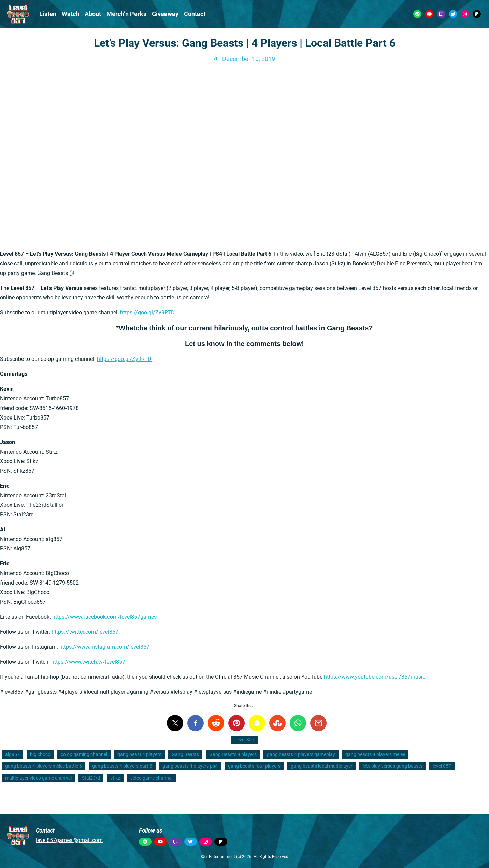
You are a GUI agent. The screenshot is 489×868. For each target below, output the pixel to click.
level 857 (442, 766)
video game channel (151, 778)
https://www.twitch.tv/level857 (88, 662)
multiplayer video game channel (38, 778)
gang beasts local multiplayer (322, 766)
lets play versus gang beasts (393, 766)
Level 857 (245, 740)
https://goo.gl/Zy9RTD (147, 313)
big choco (40, 754)
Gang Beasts (185, 754)
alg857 (12, 754)
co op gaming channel (84, 754)
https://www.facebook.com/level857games (104, 617)
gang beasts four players (254, 766)
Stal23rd (91, 778)
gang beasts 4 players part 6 (122, 766)
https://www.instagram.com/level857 (104, 647)
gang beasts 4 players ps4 (190, 766)
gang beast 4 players (139, 754)
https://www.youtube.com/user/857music (375, 677)
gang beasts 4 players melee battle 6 (44, 766)
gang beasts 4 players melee (375, 754)
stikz (115, 778)
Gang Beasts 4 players (233, 754)
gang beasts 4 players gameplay (301, 754)
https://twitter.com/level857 (85, 632)
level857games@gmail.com (69, 840)
